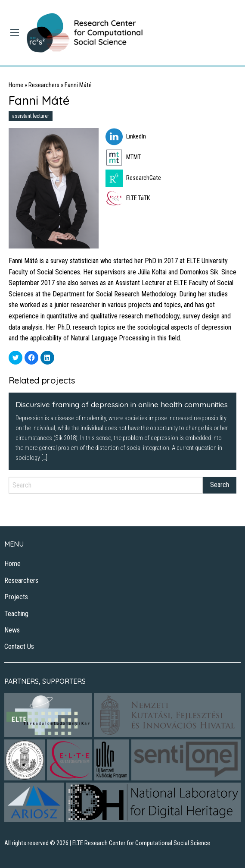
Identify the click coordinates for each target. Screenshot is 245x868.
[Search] (106, 485)
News (12, 630)
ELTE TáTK (128, 198)
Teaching (16, 614)
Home (16, 85)
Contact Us (19, 646)
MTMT (123, 157)
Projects (16, 597)
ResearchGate (133, 178)
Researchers (44, 85)
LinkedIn (126, 137)
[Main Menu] (15, 33)
